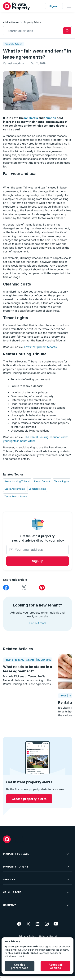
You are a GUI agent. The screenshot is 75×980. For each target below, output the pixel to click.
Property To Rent (36, 867)
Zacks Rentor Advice (16, 496)
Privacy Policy (27, 936)
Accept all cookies (56, 966)
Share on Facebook (6, 588)
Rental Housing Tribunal (17, 481)
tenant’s (50, 118)
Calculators (36, 892)
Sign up (54, 6)
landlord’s (31, 118)
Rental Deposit (42, 481)
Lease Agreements (15, 489)
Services (36, 880)
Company (36, 905)
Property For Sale (36, 854)
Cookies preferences (20, 966)
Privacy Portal (48, 936)
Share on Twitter (24, 588)
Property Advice (32, 22)
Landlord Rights (37, 489)
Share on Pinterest (42, 588)
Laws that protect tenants (40, 347)
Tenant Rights (62, 481)
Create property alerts (29, 799)
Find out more (37, 623)
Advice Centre (11, 22)
